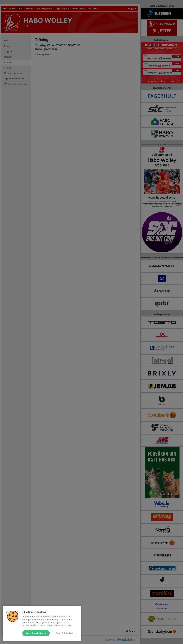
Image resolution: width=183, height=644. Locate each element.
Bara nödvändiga (64, 633)
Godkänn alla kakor (36, 633)
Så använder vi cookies (59, 625)
